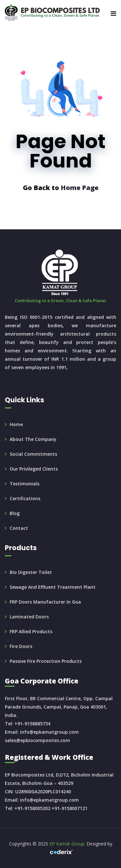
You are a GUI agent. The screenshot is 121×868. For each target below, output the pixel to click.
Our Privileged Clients (34, 469)
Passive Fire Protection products (46, 661)
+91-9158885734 (32, 724)
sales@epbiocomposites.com (37, 740)
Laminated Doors (29, 617)
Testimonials (25, 484)
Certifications (25, 498)
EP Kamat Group (67, 844)
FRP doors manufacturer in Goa (45, 602)
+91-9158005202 (32, 808)
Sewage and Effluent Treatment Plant (53, 587)
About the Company (33, 439)
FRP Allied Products (31, 631)
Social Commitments (33, 454)
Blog (15, 513)
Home (16, 424)
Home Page (80, 188)
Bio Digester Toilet (31, 572)
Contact (19, 528)
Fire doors (21, 646)
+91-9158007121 (70, 808)
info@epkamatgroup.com (49, 732)
